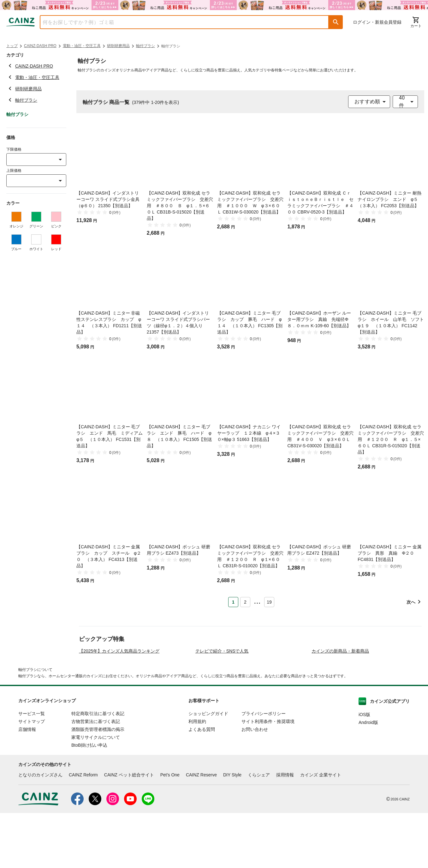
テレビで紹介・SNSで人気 (222, 706)
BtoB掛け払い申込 (89, 800)
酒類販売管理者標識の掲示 (98, 785)
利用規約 (197, 777)
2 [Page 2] (245, 602)
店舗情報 (27, 785)
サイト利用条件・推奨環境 (268, 777)
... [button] (257, 601)
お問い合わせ (255, 785)
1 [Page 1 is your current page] (233, 602)
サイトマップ (32, 777)
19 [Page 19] (269, 602)
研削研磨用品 (118, 46)
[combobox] (180, 22)
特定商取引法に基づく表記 (98, 769)
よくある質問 (202, 785)
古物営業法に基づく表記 (96, 777)
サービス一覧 (32, 769)
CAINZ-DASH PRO (40, 46)
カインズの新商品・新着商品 (340, 706)
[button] (336, 22)
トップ (12, 46)
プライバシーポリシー (264, 769)
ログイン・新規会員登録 (377, 22)
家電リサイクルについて (96, 793)
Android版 (368, 778)
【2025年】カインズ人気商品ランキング (119, 706)
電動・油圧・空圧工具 (82, 46)
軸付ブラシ (146, 46)
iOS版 (364, 770)
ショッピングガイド (208, 769)
